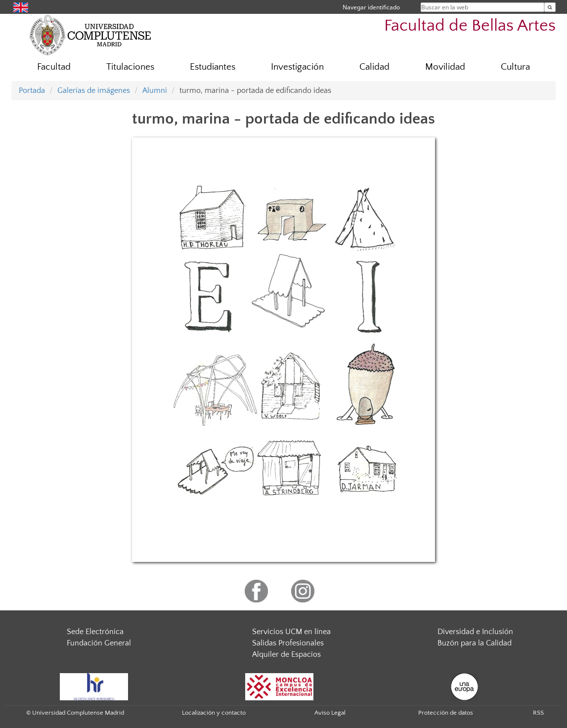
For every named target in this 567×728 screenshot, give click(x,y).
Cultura (515, 67)
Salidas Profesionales (288, 643)
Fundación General (99, 643)
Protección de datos (446, 713)
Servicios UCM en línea (291, 632)
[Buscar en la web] (550, 7)
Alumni (155, 90)
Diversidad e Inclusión (475, 632)
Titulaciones (130, 67)
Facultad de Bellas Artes (470, 26)
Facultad (54, 67)
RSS (538, 713)
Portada (32, 90)
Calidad (374, 67)
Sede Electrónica (95, 632)
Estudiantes (213, 67)
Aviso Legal (330, 713)
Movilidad (445, 67)
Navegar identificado (371, 7)
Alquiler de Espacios (286, 654)
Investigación (297, 67)
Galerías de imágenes (94, 90)
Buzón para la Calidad (475, 643)
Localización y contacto (214, 713)
